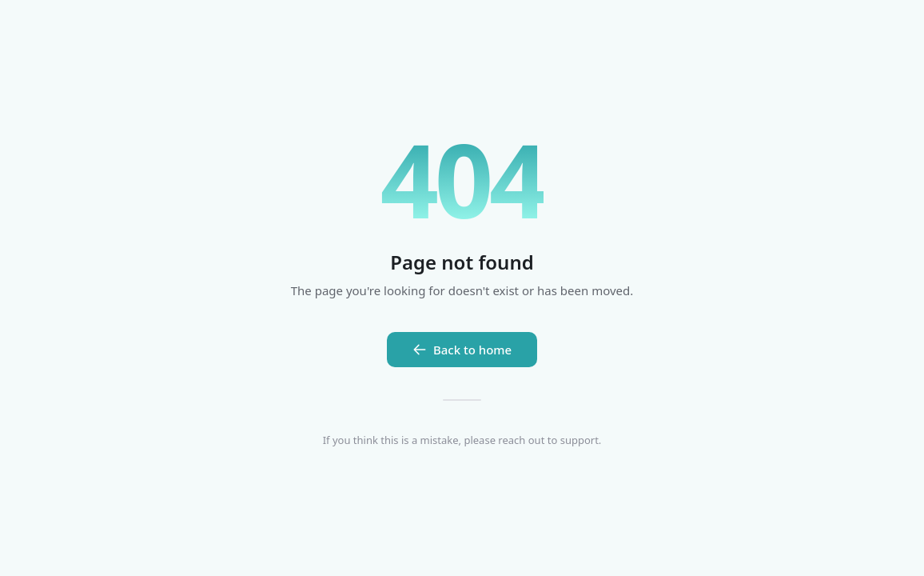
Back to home (462, 350)
